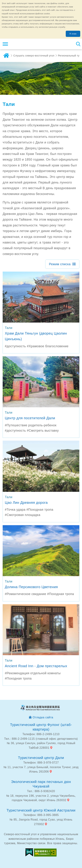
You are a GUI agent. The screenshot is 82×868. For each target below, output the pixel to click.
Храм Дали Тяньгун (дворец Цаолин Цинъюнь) (36, 336)
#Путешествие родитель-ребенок (31, 425)
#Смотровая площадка (23, 515)
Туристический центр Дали (41, 758)
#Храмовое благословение (48, 346)
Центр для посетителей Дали (30, 418)
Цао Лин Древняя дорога (26, 503)
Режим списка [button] (60, 264)
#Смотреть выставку (43, 431)
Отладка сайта (43, 717)
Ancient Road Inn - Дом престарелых (36, 666)
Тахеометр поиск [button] (78, 44)
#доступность (15, 346)
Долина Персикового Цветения (31, 587)
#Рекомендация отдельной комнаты (33, 673)
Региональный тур (69, 56)
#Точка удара (15, 510)
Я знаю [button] (73, 34)
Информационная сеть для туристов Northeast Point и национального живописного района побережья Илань (24, 44)
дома (6, 56)
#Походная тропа (40, 510)
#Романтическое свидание (25, 594)
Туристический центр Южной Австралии (41, 810)
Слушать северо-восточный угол (34, 56)
